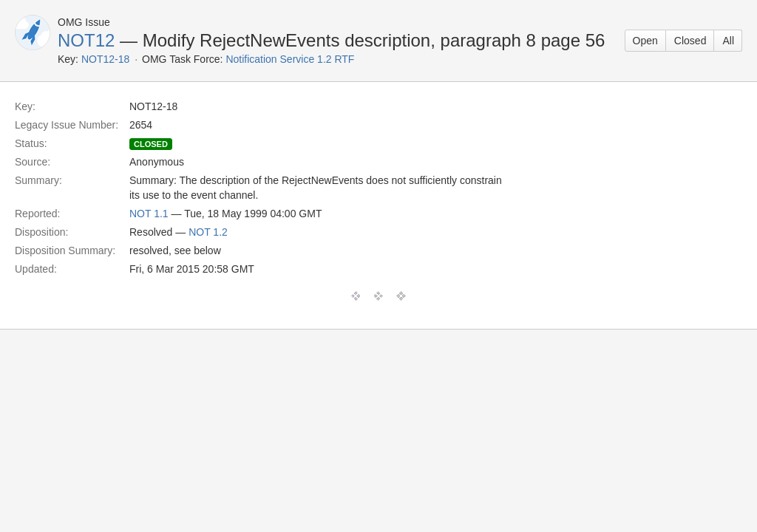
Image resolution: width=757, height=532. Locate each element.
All (728, 41)
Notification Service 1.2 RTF (290, 59)
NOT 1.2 (208, 232)
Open (645, 41)
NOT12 (86, 40)
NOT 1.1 (149, 214)
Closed (690, 41)
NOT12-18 (105, 59)
